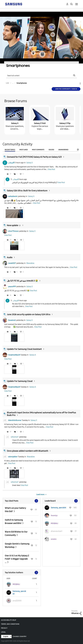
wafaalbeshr (13, 196)
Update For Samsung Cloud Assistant (24, 349)
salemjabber (13, 457)
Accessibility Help (9, 620)
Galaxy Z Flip (65, 123)
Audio (10, 257)
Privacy (4, 628)
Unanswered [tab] (63, 150)
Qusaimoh (12, 320)
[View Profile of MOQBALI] (54, 523)
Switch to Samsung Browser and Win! (14, 522)
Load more (40, 494)
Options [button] (77, 84)
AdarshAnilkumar (15, 420)
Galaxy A (33, 355)
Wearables (30, 263)
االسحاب (11, 163)
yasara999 (12, 286)
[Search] (41, 75)
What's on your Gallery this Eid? (15, 510)
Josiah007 (12, 263)
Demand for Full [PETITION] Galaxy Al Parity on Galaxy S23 (34, 157)
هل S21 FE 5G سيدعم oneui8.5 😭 (22, 281)
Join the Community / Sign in (66, 89)
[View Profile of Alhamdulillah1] (57, 531)
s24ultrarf (15, 437)
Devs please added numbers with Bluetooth (28, 451)
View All (22, 501)
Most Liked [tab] (24, 150)
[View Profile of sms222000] (17, 601)
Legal (3, 632)
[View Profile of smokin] (54, 539)
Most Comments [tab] (38, 150)
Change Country (20, 636)
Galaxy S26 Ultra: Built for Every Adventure (27, 191)
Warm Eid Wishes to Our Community (16, 533)
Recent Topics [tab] (10, 150)
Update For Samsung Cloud (20, 381)
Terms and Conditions (10, 624)
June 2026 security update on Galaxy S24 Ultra (29, 314)
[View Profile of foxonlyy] (54, 515)
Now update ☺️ (14, 225)
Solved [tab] (51, 150)
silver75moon (13, 231)
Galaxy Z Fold (40, 123)
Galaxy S (15, 123)
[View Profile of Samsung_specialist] (58, 508)
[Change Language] (6, 636)
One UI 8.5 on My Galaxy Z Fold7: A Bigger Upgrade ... (17, 559)
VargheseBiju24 (14, 355)
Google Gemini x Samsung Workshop (17, 545)
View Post (51, 169)
